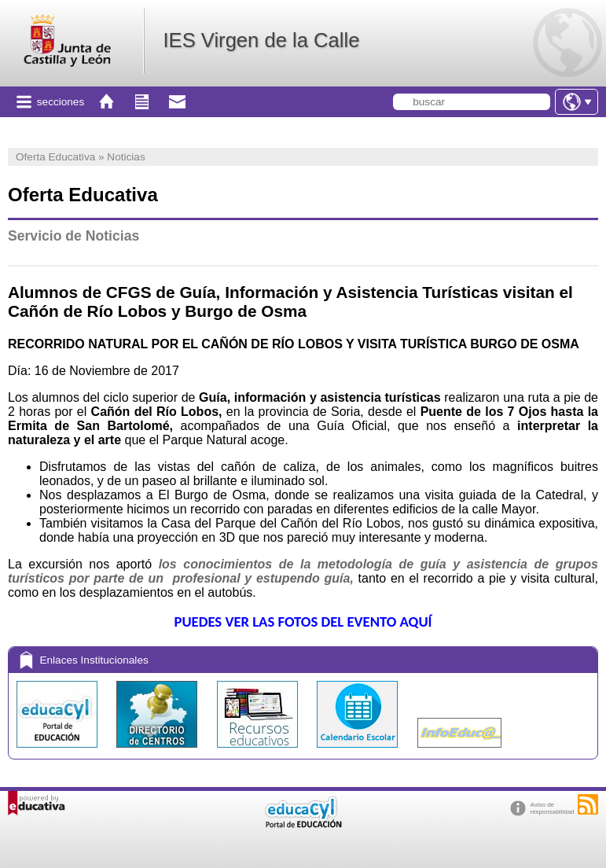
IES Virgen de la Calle (261, 40)
